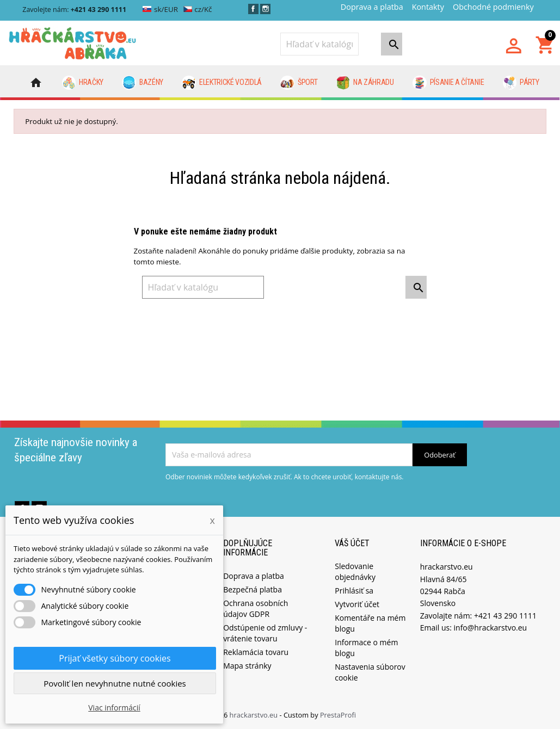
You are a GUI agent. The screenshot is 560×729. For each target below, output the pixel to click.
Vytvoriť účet (357, 604)
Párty (521, 83)
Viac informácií (114, 708)
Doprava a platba (372, 7)
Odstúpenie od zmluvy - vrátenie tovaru (265, 633)
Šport (299, 83)
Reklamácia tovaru (256, 652)
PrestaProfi (338, 715)
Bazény (143, 83)
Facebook (253, 9)
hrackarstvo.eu (255, 715)
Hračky (83, 83)
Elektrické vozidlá (222, 83)
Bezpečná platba (253, 589)
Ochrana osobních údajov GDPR (256, 608)
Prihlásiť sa (354, 591)
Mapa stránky (247, 666)
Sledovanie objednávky (355, 572)
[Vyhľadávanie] (319, 44)
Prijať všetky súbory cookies (115, 658)
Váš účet (352, 543)
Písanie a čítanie (448, 83)
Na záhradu (365, 83)
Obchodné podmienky (493, 7)
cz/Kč (198, 9)
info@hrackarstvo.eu (491, 628)
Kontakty (428, 7)
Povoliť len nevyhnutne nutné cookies (115, 683)
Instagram (265, 9)
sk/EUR (160, 9)
